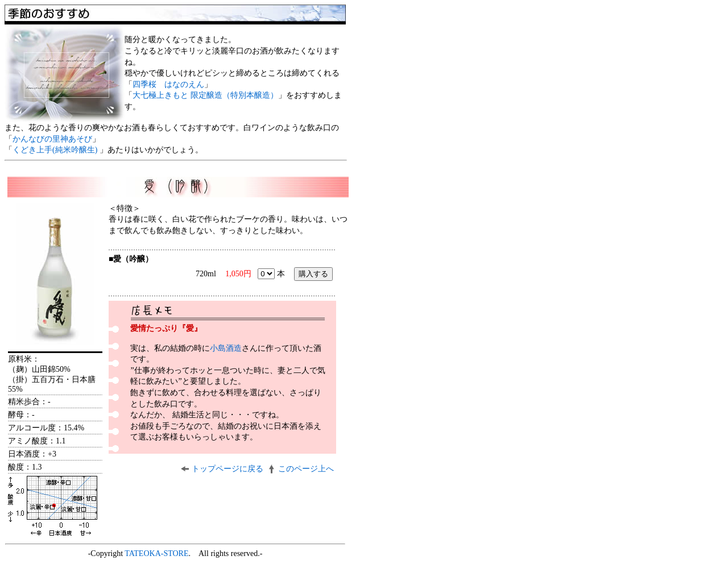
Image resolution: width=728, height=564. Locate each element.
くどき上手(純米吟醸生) (56, 150)
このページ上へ (306, 469)
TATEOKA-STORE (156, 553)
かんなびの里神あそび (52, 139)
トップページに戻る (227, 469)
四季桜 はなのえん (168, 84)
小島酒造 (226, 348)
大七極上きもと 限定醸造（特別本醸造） (205, 95)
